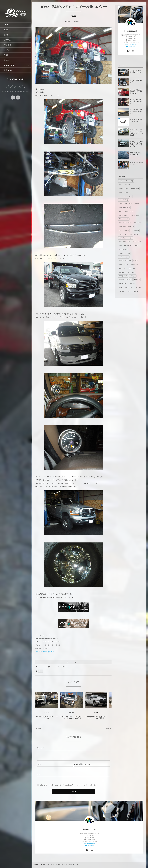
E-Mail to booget (132, 45)
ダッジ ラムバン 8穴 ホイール (136, 81)
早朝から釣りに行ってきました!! (136, 154)
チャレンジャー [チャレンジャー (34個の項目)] (124, 253)
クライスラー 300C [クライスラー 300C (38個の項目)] (125, 246)
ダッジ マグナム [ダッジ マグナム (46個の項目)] (124, 242)
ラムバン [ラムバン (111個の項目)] (123, 215)
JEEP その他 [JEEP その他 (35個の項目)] (124, 249)
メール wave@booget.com (45, 652)
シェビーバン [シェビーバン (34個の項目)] (124, 257)
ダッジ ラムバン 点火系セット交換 (136, 71)
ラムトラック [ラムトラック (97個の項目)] (124, 219)
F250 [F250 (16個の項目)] (121, 291)
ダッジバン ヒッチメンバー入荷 (136, 121)
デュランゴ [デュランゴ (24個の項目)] (131, 272)
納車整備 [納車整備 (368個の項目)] (135, 189)
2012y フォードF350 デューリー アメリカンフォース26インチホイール (136, 144)
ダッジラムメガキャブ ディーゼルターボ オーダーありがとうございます (71, 719)
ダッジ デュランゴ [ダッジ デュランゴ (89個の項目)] (125, 223)
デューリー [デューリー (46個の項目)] (137, 242)
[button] (24, 88)
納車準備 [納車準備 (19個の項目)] (122, 284)
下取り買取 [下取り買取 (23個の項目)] (123, 276)
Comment (40, 748)
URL (38, 774)
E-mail (76, 764)
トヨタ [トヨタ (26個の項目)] (132, 268)
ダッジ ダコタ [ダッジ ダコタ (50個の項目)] (134, 234)
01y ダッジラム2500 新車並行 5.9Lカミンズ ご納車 (136, 92)
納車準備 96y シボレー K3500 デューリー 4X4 (47, 719)
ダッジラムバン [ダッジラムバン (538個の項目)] (125, 185)
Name (39, 764)
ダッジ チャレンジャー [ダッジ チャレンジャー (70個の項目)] (126, 227)
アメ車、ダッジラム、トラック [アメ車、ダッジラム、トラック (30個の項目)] (128, 265)
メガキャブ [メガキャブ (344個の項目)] (123, 192)
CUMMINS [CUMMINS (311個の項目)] (123, 200)
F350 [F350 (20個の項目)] (137, 280)
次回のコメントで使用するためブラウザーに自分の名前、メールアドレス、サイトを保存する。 (69, 785)
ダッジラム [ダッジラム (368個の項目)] (123, 189)
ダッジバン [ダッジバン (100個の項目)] (134, 215)
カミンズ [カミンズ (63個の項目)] (135, 230)
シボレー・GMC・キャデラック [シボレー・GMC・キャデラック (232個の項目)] (129, 204)
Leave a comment (54, 667)
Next (109, 729)
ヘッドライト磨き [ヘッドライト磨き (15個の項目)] (133, 291)
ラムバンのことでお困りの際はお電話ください (136, 112)
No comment (41, 667)
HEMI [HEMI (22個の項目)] (133, 276)
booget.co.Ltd (131, 31)
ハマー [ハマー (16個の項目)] (138, 287)
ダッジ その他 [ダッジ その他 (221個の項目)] (124, 208)
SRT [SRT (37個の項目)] (137, 246)
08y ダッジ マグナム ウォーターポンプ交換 (136, 102)
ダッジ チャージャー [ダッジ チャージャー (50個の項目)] (126, 238)
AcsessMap (132, 47)
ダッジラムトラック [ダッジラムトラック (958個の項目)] (126, 181)
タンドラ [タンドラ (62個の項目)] (123, 234)
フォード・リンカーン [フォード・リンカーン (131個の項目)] (126, 211)
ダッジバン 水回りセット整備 (136, 164)
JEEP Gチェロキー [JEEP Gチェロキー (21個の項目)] (125, 280)
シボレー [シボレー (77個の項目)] (138, 223)
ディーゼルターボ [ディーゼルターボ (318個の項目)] (125, 196)
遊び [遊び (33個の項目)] (136, 261)
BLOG (74, 16)
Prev (38, 729)
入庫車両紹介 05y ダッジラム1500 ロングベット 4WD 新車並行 (96, 719)
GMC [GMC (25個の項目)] (121, 272)
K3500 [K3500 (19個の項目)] (132, 284)
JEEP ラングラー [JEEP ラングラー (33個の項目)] (125, 261)
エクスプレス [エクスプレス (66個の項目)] (124, 230)
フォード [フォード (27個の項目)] (122, 268)
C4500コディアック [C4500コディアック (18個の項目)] (125, 287)
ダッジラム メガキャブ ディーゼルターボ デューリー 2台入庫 (136, 132)
